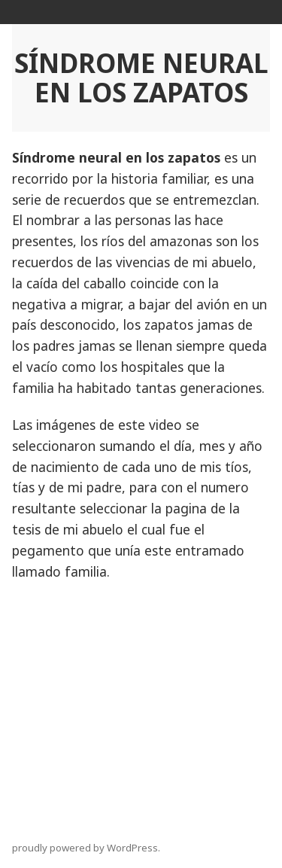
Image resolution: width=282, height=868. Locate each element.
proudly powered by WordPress (85, 848)
